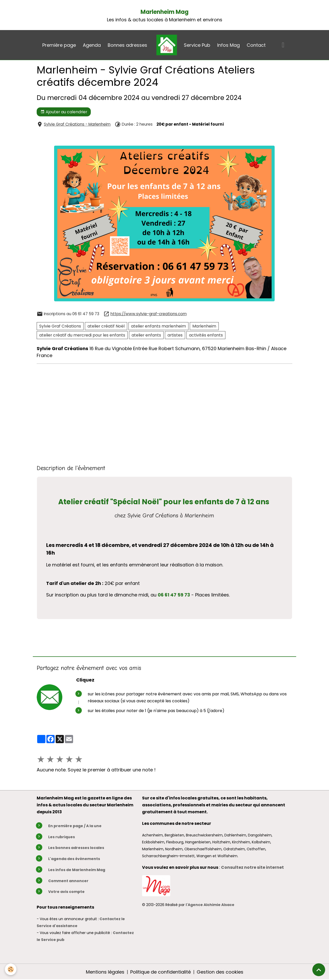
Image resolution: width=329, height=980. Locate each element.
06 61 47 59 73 (174, 595)
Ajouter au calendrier (64, 112)
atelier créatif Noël (106, 326)
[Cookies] (11, 969)
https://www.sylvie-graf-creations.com (149, 314)
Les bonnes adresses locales (76, 848)
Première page (59, 45)
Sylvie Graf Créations (60, 326)
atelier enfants (146, 335)
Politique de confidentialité (161, 972)
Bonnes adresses (127, 45)
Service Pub (197, 45)
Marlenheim (204, 326)
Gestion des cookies (220, 972)
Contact (256, 45)
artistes (175, 335)
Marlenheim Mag (164, 12)
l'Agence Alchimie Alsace (210, 905)
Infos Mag (228, 45)
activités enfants (206, 335)
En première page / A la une (75, 826)
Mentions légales (105, 972)
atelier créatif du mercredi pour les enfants (82, 335)
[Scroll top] (319, 970)
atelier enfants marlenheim (158, 326)
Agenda (92, 45)
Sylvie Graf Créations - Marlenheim (77, 124)
